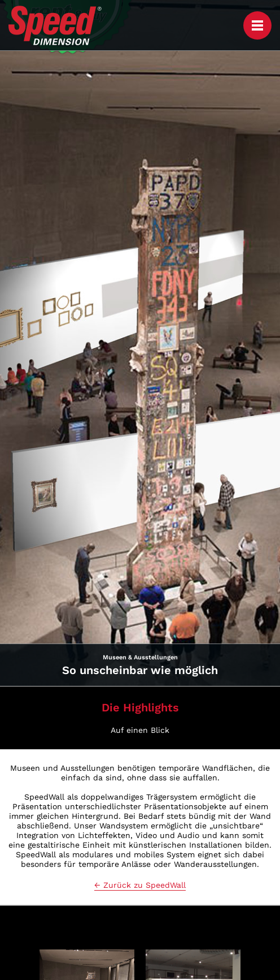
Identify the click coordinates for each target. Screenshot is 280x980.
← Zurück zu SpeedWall (140, 885)
